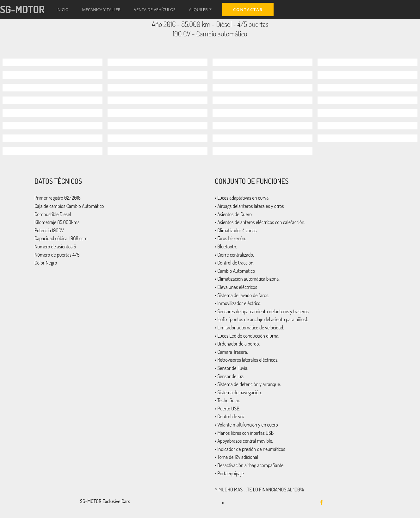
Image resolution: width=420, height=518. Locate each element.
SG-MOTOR (22, 9)
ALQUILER (198, 9)
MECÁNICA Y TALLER (101, 9)
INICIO (62, 9)
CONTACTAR (248, 9)
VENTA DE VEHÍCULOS (155, 9)
